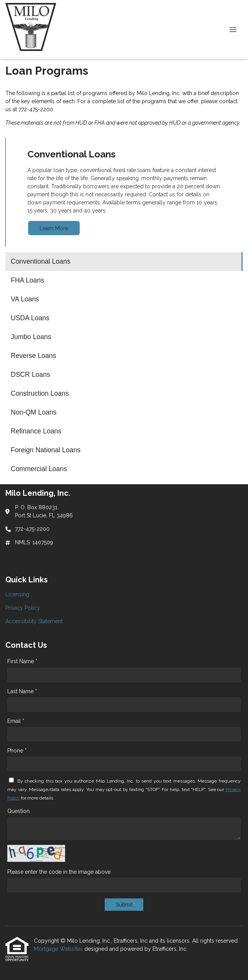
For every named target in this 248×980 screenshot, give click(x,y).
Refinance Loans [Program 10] (36, 431)
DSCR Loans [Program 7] (30, 375)
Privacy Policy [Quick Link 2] (23, 608)
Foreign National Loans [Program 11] (46, 450)
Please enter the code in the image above (59, 872)
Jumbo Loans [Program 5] (31, 337)
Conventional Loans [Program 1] (41, 261)
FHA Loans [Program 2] (28, 280)
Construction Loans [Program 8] (40, 393)
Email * (16, 721)
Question (18, 811)
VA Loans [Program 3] (25, 299)
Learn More (54, 228)
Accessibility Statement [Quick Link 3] (34, 621)
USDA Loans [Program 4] (30, 318)
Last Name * (22, 691)
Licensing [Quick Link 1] (17, 594)
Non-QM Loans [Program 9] (34, 412)
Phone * (17, 751)
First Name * (22, 661)
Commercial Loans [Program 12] (39, 469)
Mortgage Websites (59, 949)
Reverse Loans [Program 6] (34, 356)
